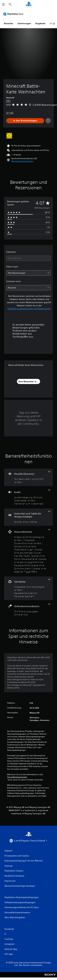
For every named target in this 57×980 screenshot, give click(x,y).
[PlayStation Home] (29, 4)
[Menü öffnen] (3, 5)
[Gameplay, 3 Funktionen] (29, 588)
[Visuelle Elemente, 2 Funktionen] (29, 477)
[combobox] (29, 258)
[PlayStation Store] (14, 14)
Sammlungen (24, 23)
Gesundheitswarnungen (17, 777)
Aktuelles (8, 23)
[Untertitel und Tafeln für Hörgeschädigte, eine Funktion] (29, 517)
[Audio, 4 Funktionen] (29, 497)
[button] (22, 161)
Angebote (40, 23)
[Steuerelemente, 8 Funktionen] (29, 551)
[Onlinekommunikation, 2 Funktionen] (29, 610)
